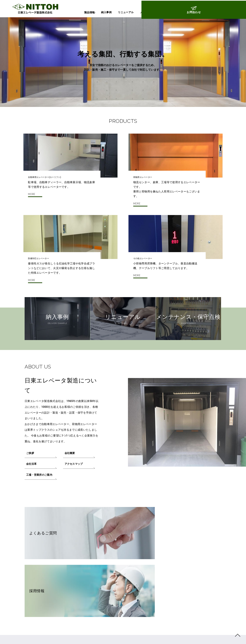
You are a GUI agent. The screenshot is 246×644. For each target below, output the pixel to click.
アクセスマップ (74, 478)
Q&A (169, 12)
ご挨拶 (30, 467)
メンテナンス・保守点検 (142, 12)
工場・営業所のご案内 (40, 489)
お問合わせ (232, 14)
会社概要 (70, 467)
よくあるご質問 (53, 541)
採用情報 (146, 541)
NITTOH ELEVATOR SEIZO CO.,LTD (182, 637)
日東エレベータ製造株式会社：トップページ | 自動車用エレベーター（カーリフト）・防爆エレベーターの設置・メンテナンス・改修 (31, 9)
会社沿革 (32, 478)
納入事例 (87, 12)
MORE (32, 211)
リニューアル (110, 12)
